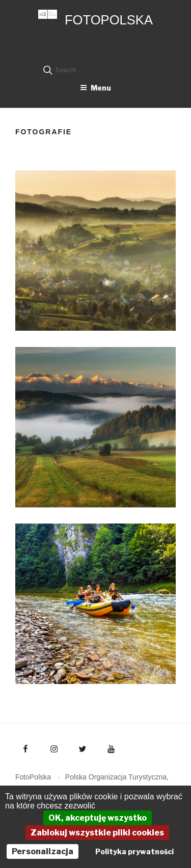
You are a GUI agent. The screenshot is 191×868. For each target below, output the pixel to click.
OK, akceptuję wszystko (98, 818)
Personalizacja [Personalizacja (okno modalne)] (43, 851)
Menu (95, 88)
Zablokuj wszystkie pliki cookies (97, 833)
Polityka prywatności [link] (134, 851)
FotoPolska (109, 20)
